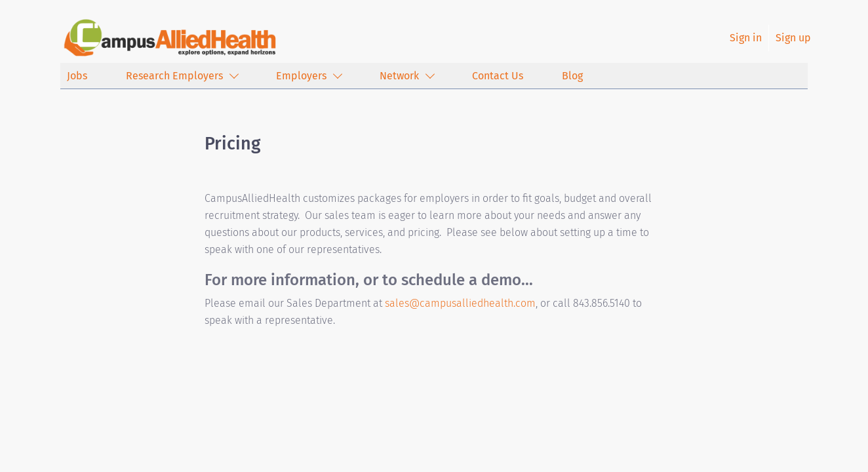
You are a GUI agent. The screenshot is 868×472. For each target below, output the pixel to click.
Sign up (793, 38)
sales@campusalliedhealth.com (460, 303)
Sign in (746, 38)
